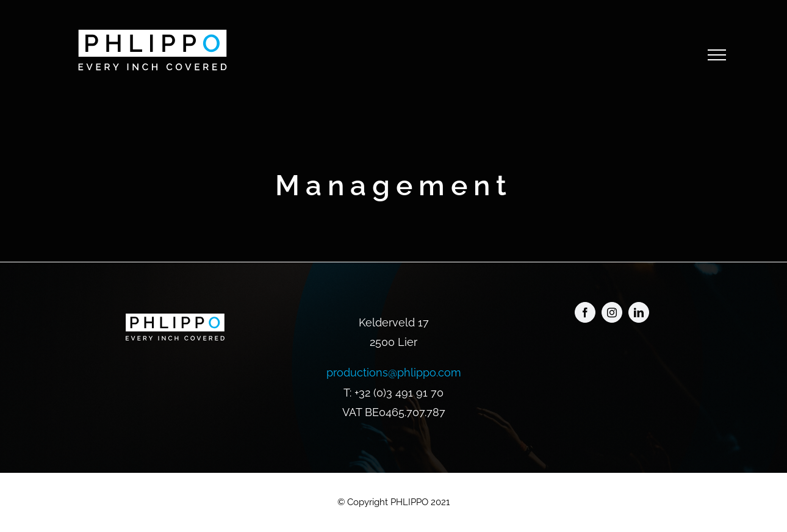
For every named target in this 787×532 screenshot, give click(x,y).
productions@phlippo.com (394, 372)
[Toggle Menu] (717, 55)
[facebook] (585, 312)
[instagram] (612, 312)
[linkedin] (639, 312)
